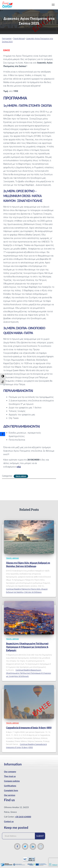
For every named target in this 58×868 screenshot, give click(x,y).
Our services (10, 795)
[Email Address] (20, 836)
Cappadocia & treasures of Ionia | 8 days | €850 (29, 728)
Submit (40, 836)
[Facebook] (3, 434)
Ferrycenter (7, 39)
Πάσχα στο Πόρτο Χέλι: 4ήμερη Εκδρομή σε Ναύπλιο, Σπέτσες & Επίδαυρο (28, 564)
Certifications (10, 786)
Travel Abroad (19, 39)
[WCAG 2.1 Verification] (29, 859)
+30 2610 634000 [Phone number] (23, 817)
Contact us (9, 821)
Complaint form (11, 790)
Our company (10, 772)
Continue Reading (29, 673)
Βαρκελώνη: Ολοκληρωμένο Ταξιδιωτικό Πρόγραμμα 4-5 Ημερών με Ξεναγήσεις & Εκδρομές (27, 647)
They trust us (10, 776)
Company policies (12, 781)
